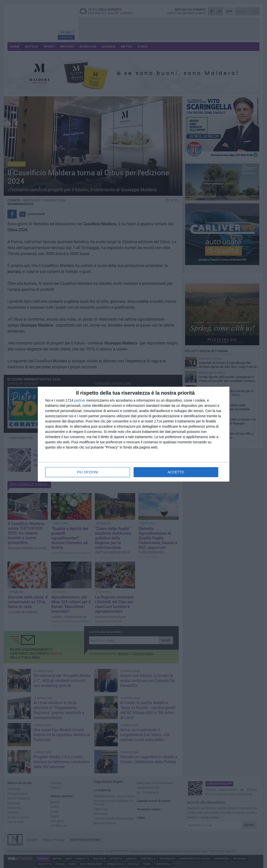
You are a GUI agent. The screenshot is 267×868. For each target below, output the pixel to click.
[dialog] (134, 434)
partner (80, 400)
